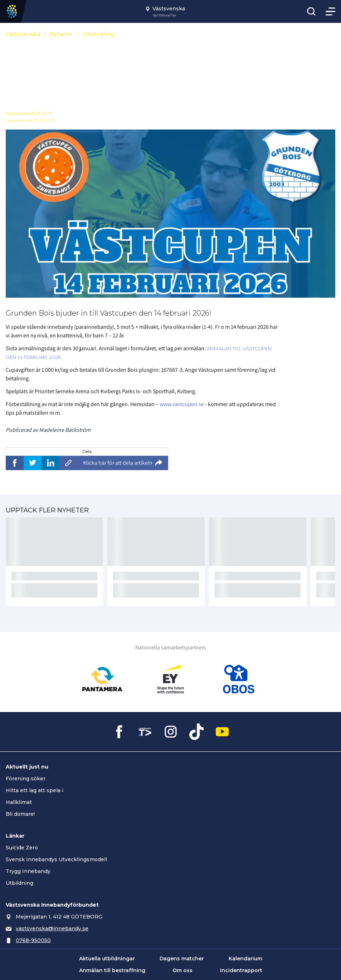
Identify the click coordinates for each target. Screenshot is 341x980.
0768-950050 (33, 940)
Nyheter (61, 34)
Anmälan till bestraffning (112, 970)
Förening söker (26, 779)
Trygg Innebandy (28, 871)
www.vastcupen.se (182, 404)
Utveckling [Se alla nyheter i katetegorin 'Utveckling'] (99, 34)
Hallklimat (19, 802)
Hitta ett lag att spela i (35, 790)
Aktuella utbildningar (107, 959)
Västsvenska (23, 34)
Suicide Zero (22, 848)
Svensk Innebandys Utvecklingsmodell (56, 859)
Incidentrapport (241, 970)
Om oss (182, 970)
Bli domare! (20, 814)
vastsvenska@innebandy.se (52, 928)
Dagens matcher (182, 959)
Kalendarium (245, 959)
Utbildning (20, 883)
